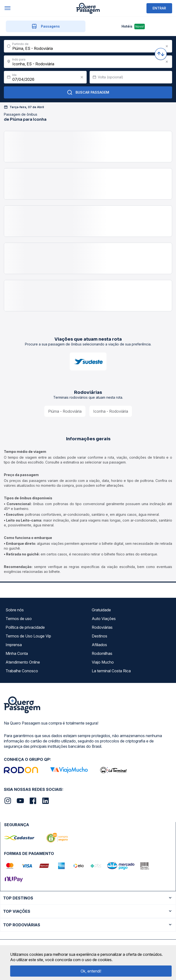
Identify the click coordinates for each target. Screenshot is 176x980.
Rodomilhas (102, 653)
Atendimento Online (23, 662)
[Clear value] (82, 77)
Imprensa (14, 645)
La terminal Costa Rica (111, 671)
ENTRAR (159, 8)
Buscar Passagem (88, 92)
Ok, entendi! (91, 971)
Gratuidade (101, 610)
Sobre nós (15, 610)
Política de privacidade (25, 627)
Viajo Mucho (103, 662)
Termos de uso (19, 619)
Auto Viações (104, 619)
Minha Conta (17, 653)
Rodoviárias (102, 627)
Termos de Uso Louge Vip (28, 636)
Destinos (99, 636)
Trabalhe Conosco (22, 671)
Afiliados (99, 645)
